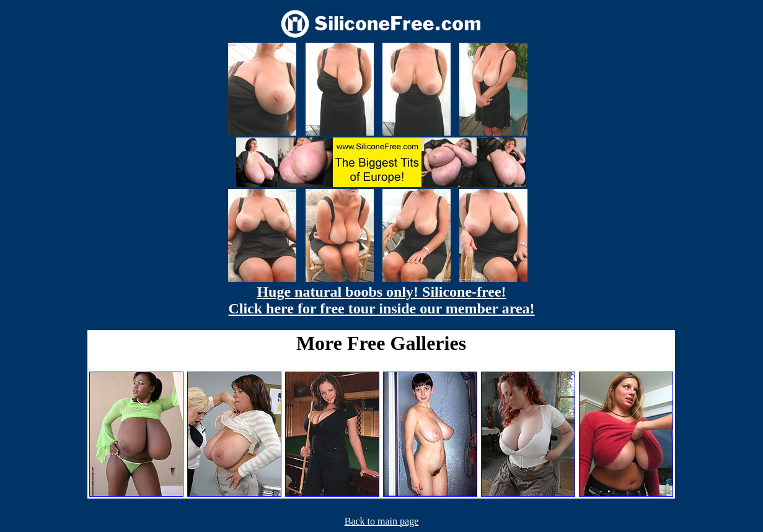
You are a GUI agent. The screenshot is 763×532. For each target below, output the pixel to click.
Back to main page (382, 521)
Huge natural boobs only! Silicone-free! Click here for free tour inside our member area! (381, 300)
